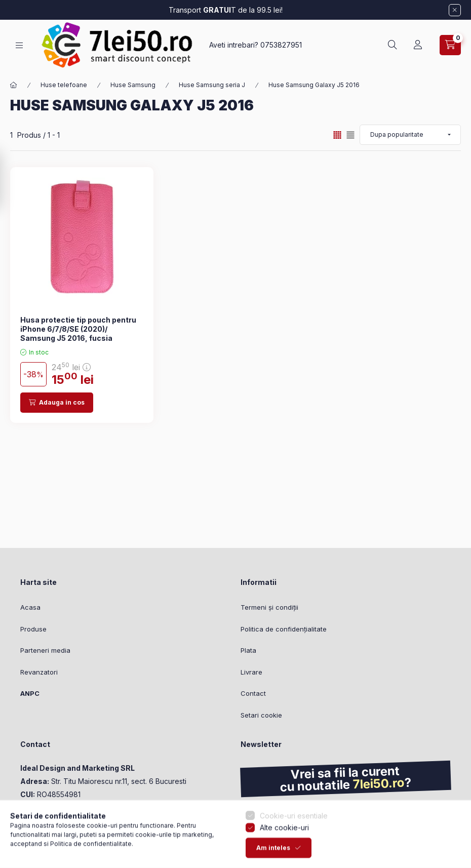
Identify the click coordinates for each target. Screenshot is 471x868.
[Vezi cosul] (450, 45)
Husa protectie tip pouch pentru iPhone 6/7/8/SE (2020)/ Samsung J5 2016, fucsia (78, 329)
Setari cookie (261, 715)
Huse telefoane (64, 85)
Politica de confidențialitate (284, 629)
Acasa (30, 607)
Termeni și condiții (269, 607)
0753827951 (281, 45)
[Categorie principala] (14, 85)
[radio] (350, 135)
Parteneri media (45, 650)
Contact (253, 693)
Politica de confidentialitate (91, 861)
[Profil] (418, 45)
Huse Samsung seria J (212, 85)
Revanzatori (39, 672)
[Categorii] (19, 45)
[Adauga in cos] (57, 403)
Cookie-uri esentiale (294, 833)
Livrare (251, 672)
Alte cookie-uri (284, 844)
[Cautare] (392, 45)
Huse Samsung (133, 85)
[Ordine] (410, 135)
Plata (248, 650)
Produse (33, 629)
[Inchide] (455, 10)
